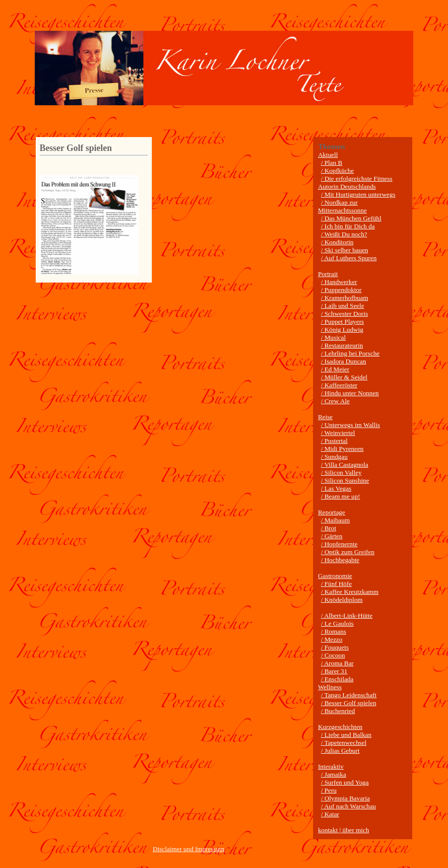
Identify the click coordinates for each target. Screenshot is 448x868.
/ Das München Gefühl (351, 218)
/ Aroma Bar (337, 663)
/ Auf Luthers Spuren (349, 258)
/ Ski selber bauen (345, 250)
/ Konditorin (337, 242)
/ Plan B (332, 163)
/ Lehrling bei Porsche (350, 353)
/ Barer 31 (334, 671)
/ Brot (329, 528)
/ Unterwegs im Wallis (351, 425)
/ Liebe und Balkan (346, 735)
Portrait (328, 274)
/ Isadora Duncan (344, 361)
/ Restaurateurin (342, 345)
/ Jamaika (334, 774)
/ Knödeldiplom (342, 600)
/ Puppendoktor (341, 290)
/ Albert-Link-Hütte (347, 615)
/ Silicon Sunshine (345, 480)
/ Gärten (332, 536)
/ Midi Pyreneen (342, 449)
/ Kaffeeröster (339, 385)
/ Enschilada (337, 679)
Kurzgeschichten (340, 727)
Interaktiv (331, 766)
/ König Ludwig (342, 329)
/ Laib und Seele (343, 306)
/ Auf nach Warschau (349, 806)
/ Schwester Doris (345, 314)
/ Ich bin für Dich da (348, 226)
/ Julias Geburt (340, 751)
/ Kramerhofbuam (345, 298)
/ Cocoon (333, 655)
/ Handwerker (339, 282)
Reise (325, 417)
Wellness (330, 687)
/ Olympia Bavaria (345, 798)
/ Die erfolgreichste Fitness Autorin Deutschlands (355, 182)
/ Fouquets (335, 647)
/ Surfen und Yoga (345, 782)
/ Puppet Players (343, 322)
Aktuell (328, 155)
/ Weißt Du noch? (344, 234)
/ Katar (330, 814)
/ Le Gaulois (337, 623)
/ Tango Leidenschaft (349, 695)
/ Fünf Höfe (336, 584)
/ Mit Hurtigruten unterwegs (358, 194)
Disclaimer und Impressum (189, 849)
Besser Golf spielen (76, 148)
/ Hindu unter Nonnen (350, 393)
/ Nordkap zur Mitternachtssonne (342, 206)
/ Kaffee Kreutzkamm (350, 592)
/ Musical (333, 337)
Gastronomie (335, 576)
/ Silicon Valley (341, 472)
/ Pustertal (334, 441)
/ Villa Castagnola (345, 465)
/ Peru (329, 790)
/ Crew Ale (335, 401)
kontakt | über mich (344, 830)
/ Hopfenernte (339, 544)
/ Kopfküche (337, 171)
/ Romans (334, 631)
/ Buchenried (338, 711)
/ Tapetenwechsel (344, 743)
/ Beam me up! (341, 496)
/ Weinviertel (338, 433)
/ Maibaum (335, 520)
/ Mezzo (332, 639)
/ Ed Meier (335, 369)
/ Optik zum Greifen (348, 552)
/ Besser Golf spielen (349, 703)
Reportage (332, 512)
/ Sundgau (334, 457)
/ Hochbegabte (340, 560)
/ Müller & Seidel (344, 377)
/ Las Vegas (336, 488)
